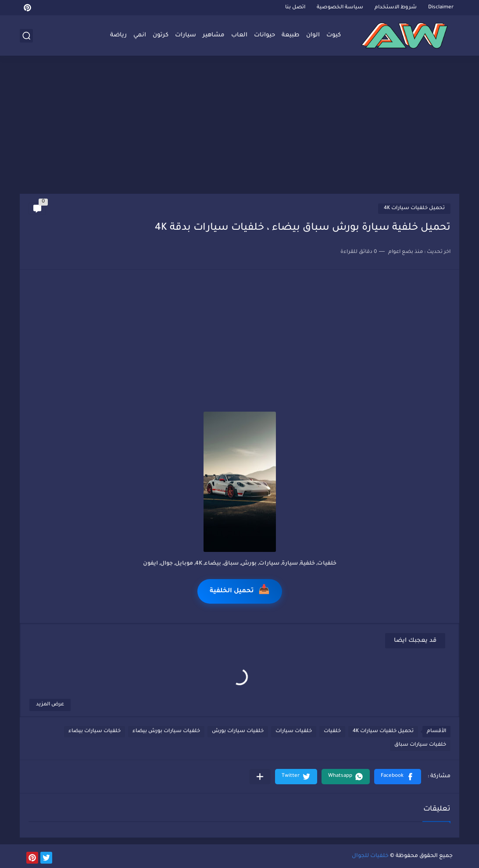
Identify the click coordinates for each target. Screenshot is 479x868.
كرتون (161, 35)
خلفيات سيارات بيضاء (95, 731)
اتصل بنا (295, 8)
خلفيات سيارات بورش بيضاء (166, 731)
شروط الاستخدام (396, 8)
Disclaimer (441, 8)
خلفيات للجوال (370, 856)
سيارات (186, 35)
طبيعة (291, 35)
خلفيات (332, 731)
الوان (313, 35)
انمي (140, 35)
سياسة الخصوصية (340, 8)
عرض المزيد (50, 705)
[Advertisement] (239, 126)
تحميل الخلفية (240, 591)
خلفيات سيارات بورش (238, 731)
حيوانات (265, 35)
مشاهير (214, 35)
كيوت (334, 35)
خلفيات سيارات (294, 731)
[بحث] (26, 36)
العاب (239, 35)
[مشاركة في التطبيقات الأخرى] (260, 777)
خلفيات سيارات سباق (420, 745)
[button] (398, 777)
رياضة (118, 35)
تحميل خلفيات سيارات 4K (414, 208)
